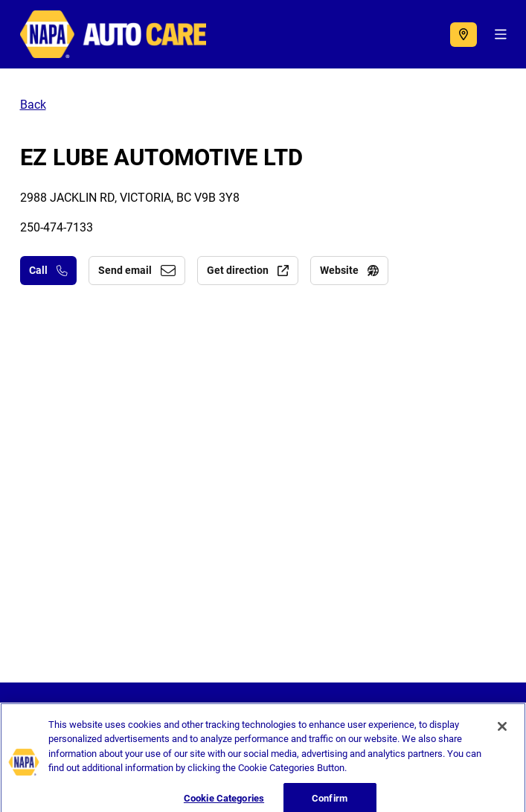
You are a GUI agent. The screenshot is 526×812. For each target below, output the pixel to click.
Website (349, 270)
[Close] (502, 732)
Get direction (248, 270)
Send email (137, 270)
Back (33, 105)
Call (48, 270)
